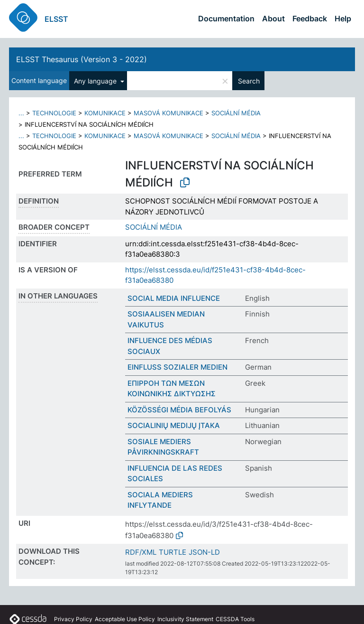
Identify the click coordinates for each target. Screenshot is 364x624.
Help (343, 19)
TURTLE (173, 552)
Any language (96, 81)
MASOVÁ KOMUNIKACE (168, 113)
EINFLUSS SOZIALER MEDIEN (177, 367)
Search (249, 81)
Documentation (226, 19)
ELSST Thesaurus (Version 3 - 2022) (82, 59)
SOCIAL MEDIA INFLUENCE (174, 298)
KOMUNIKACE (105, 113)
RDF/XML (141, 552)
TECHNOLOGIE (54, 113)
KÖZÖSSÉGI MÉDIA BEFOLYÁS (179, 410)
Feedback (310, 19)
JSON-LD (204, 552)
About (273, 19)
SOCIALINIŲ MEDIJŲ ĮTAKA (174, 425)
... (21, 113)
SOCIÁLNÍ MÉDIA (236, 113)
